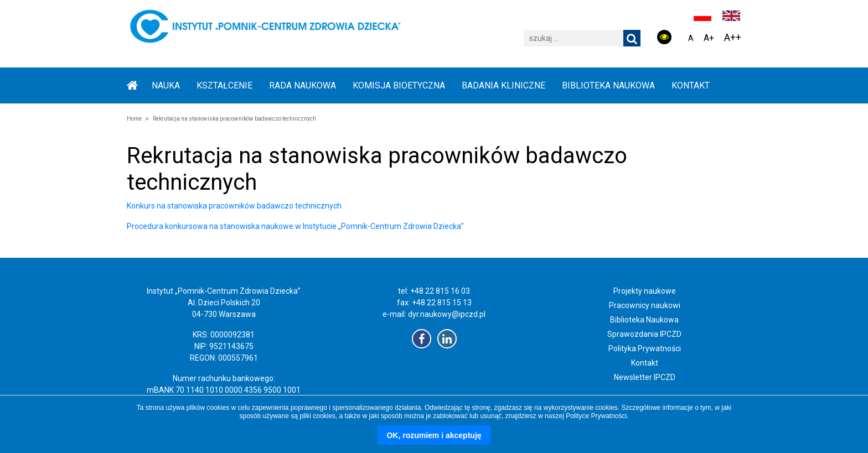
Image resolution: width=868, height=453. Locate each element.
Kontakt (691, 85)
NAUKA (166, 85)
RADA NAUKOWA (303, 85)
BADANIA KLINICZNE (503, 85)
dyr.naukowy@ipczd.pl (447, 314)
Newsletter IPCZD (645, 377)
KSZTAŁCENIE (224, 85)
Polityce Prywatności (596, 416)
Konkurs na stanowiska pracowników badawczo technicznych (234, 206)
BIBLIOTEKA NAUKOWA (608, 85)
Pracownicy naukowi (645, 305)
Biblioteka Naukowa (644, 320)
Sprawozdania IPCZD (644, 334)
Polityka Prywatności (645, 348)
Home (134, 119)
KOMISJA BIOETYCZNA (399, 85)
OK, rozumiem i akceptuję (434, 435)
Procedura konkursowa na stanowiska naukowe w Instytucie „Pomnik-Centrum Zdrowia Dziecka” (295, 226)
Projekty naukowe (645, 291)
